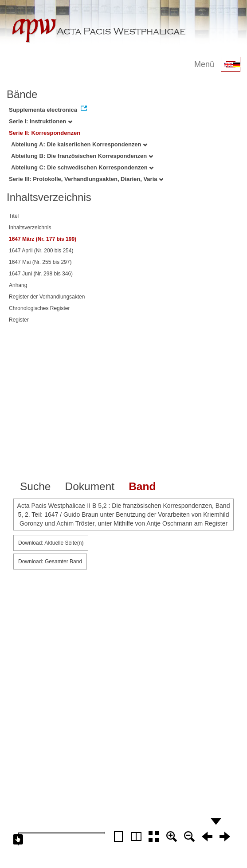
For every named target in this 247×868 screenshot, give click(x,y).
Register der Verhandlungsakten (47, 297)
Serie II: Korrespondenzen (45, 133)
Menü (204, 64)
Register (19, 320)
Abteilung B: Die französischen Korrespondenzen (82, 156)
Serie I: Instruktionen (41, 121)
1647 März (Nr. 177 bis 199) (43, 239)
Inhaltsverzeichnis (30, 228)
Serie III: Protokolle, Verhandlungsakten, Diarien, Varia (86, 179)
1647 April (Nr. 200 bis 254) (41, 251)
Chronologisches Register (39, 308)
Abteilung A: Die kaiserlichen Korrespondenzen (79, 144)
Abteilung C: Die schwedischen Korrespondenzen (82, 167)
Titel (14, 216)
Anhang (18, 285)
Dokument (90, 486)
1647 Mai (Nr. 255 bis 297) (40, 262)
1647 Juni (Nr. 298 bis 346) (41, 274)
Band (142, 486)
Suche (35, 486)
